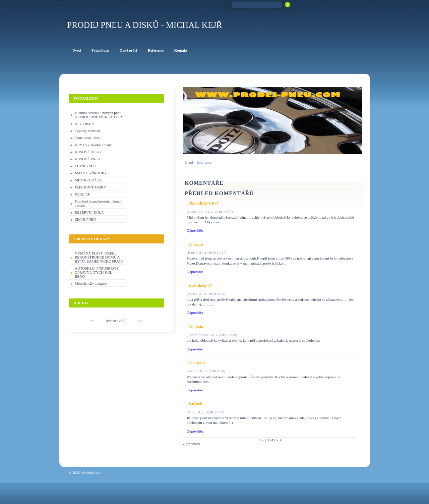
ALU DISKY (85, 124)
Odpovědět (195, 230)
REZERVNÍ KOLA (89, 212)
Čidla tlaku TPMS (88, 138)
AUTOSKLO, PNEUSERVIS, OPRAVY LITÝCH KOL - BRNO (97, 272)
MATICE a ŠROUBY (91, 173)
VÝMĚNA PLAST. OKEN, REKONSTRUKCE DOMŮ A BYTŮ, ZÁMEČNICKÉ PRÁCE (99, 257)
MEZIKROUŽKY (88, 180)
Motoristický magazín (91, 283)
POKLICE (82, 194)
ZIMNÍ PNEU (85, 219)
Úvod (189, 162)
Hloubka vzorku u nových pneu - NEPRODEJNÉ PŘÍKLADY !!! (99, 115)
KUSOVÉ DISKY (88, 152)
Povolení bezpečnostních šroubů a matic (99, 203)
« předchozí (192, 444)
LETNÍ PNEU (85, 166)
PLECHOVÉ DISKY (90, 187)
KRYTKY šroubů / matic (93, 145)
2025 (123, 321)
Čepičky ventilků (87, 131)
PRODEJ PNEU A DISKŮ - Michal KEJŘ (145, 25)
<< (93, 321)
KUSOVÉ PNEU (87, 159)
